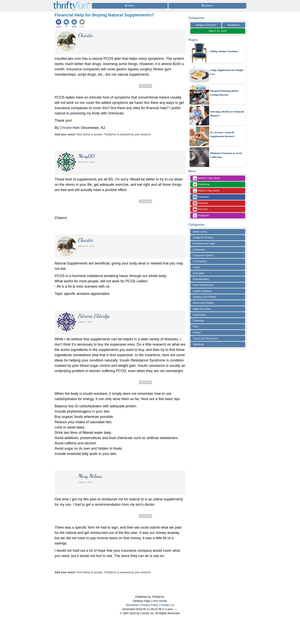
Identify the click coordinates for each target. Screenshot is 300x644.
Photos (197, 333)
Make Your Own (202, 309)
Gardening (201, 184)
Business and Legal (204, 243)
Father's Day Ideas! (206, 191)
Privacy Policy (150, 605)
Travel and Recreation (205, 338)
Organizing (199, 315)
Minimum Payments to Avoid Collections (226, 155)
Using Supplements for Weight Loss (227, 72)
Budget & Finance (206, 25)
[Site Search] (207, 6)
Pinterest (200, 203)
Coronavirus (200, 261)
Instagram (201, 216)
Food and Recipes (203, 285)
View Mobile (160, 601)
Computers (199, 250)
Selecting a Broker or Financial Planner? (227, 114)
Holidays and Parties (205, 297)
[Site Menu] (130, 6)
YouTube (200, 209)
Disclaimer (132, 605)
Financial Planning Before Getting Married (224, 93)
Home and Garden (203, 303)
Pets (195, 327)
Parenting (198, 321)
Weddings (199, 344)
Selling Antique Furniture (224, 51)
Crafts (196, 267)
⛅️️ (176, 609)
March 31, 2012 (218, 31)
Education (199, 273)
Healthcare (234, 25)
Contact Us (167, 605)
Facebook (201, 197)
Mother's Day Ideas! (207, 178)
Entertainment (201, 279)
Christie (66, 128)
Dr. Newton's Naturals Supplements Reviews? (223, 134)
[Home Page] (71, 2)
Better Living (200, 232)
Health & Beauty (202, 291)
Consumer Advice (203, 255)
